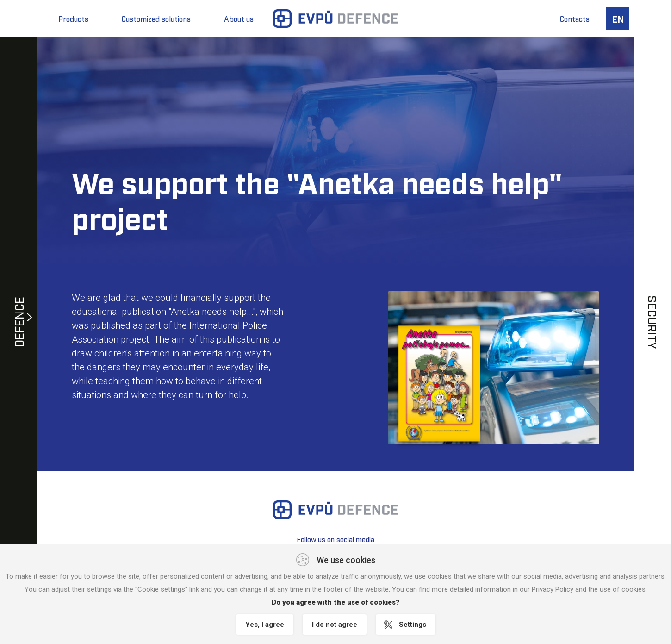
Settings (413, 625)
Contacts (575, 19)
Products (73, 19)
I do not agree (335, 625)
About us (239, 19)
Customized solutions (156, 19)
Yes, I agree (265, 625)
